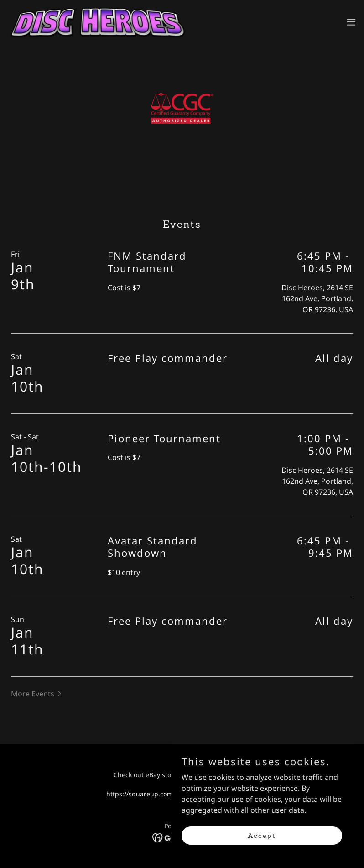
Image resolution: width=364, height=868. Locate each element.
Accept (262, 848)
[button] (351, 22)
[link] (97, 22)
